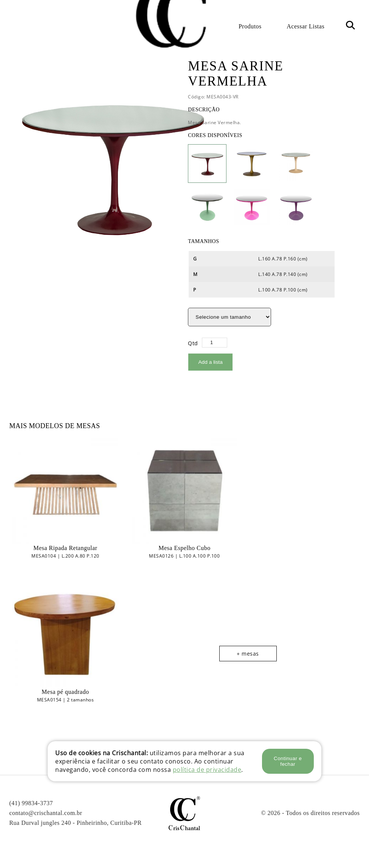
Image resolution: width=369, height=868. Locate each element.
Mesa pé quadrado (65, 691)
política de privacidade (207, 770)
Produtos (250, 26)
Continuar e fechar (288, 761)
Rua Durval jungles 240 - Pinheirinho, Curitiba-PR (75, 822)
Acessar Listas (305, 26)
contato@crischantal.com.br (46, 813)
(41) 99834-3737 (31, 803)
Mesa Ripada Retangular (65, 548)
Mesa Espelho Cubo (184, 548)
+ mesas (248, 653)
